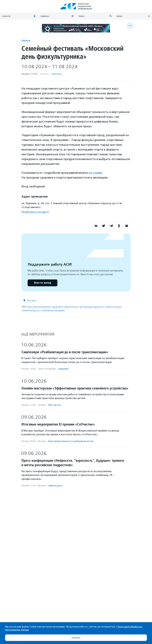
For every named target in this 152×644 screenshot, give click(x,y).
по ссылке (95, 173)
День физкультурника (39, 307)
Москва (32, 301)
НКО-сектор (54, 405)
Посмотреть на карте (35, 212)
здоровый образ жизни (65, 307)
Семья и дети (55, 486)
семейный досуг (30, 310)
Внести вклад (42, 283)
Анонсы (26, 40)
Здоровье (57, 74)
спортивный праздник (53, 310)
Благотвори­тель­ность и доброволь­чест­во (71, 441)
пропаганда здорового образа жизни (100, 307)
